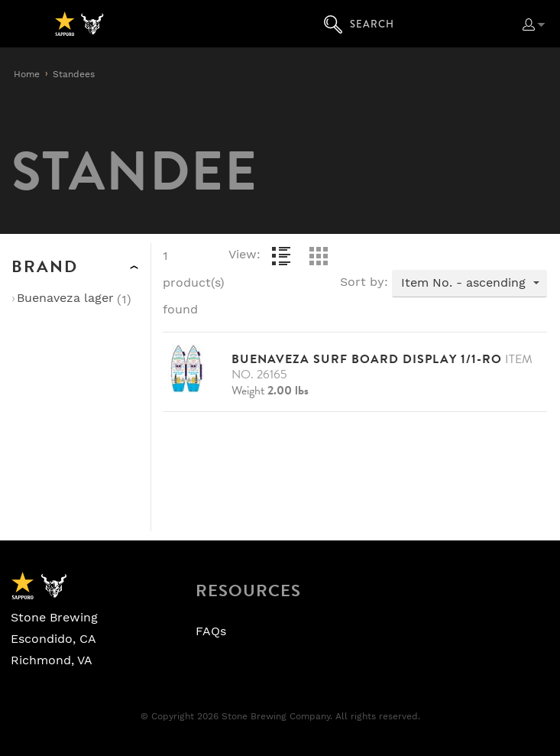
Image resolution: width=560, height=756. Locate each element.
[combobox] (469, 284)
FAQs (211, 631)
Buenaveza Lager (65, 298)
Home (27, 74)
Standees (74, 74)
